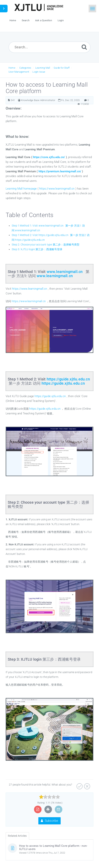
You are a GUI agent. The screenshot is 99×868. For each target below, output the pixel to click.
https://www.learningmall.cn (57, 189)
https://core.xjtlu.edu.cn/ (49, 157)
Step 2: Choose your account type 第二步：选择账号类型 (46, 245)
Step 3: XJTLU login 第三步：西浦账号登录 (37, 249)
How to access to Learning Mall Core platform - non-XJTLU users (53, 848)
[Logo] (39, 7)
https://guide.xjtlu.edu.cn (68, 379)
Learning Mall (43, 68)
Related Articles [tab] (17, 836)
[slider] (50, 797)
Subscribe (49, 821)
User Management (19, 72)
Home (12, 68)
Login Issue (39, 72)
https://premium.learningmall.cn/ (60, 171)
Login (61, 20)
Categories (25, 68)
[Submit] (84, 47)
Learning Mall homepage (21, 189)
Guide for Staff (62, 68)
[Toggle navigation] (92, 9)
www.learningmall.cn (65, 272)
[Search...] (49, 47)
